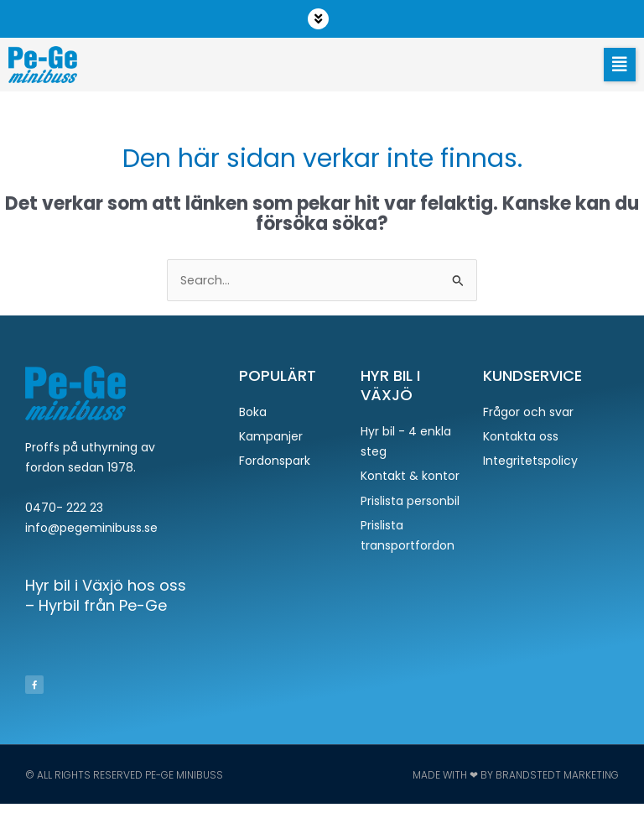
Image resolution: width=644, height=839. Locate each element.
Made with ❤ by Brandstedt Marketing (516, 775)
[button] (322, 19)
